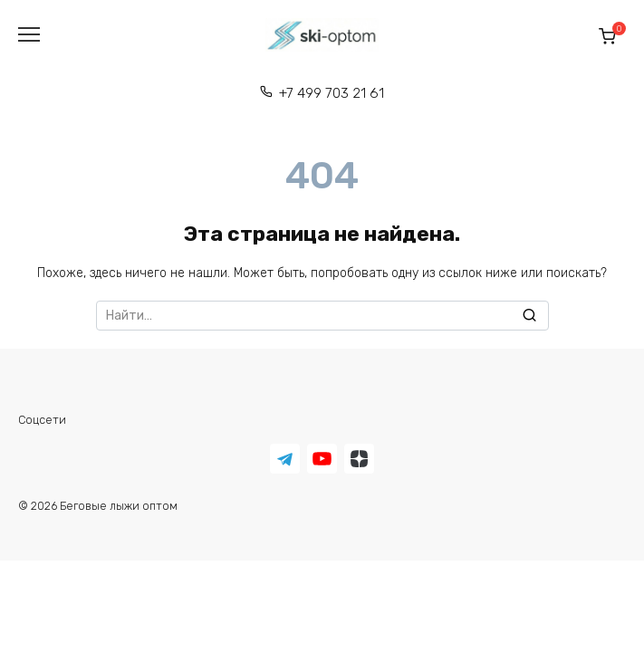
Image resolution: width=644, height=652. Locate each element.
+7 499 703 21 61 (332, 93)
